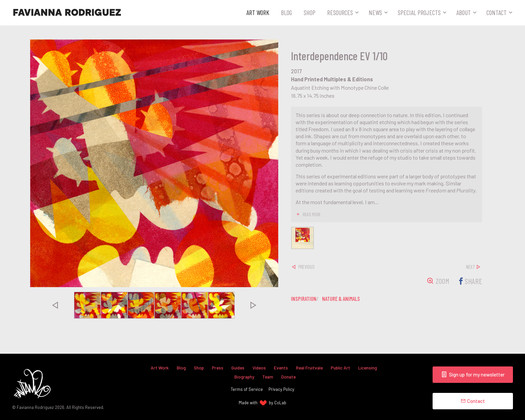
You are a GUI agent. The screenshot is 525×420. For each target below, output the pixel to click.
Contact (497, 12)
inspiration (304, 300)
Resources (340, 12)
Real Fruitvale (311, 367)
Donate (289, 377)
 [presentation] (55, 305)
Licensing (371, 367)
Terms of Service (247, 389)
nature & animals (344, 300)
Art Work (258, 12)
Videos (259, 367)
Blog (286, 12)
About (464, 12)
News (375, 12)
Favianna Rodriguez (67, 13)
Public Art (343, 367)
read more (312, 214)
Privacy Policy (281, 389)
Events (281, 367)
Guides (236, 367)
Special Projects (419, 12)
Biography (243, 377)
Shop (310, 12)
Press (215, 367)
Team (268, 377)
